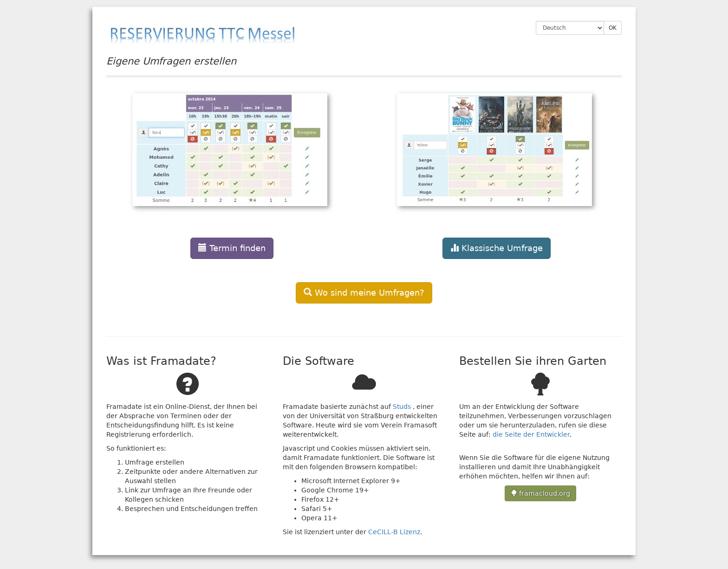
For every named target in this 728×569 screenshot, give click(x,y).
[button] (232, 170)
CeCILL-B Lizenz (394, 532)
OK (613, 28)
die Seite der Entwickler (531, 434)
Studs (402, 407)
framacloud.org (540, 493)
